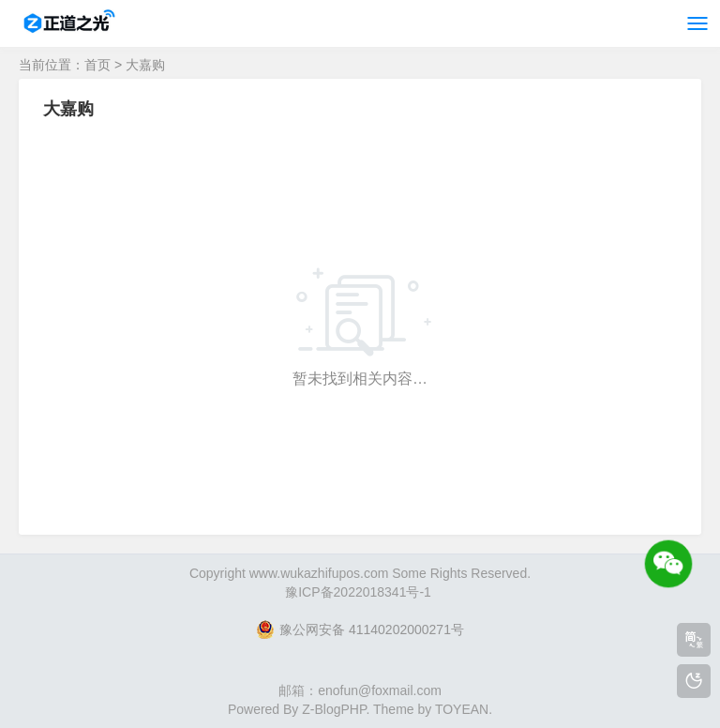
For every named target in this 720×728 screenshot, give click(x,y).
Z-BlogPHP (334, 709)
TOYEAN (462, 709)
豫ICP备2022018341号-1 (358, 592)
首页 (97, 65)
